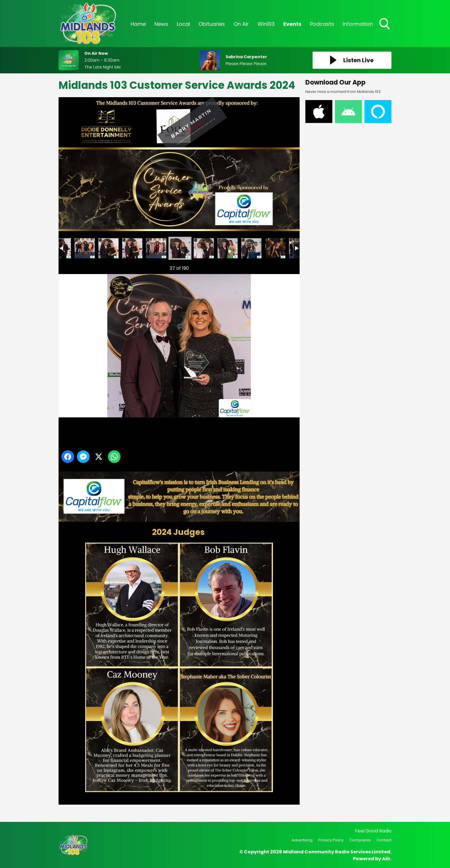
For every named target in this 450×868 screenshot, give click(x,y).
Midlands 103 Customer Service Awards (85, 248)
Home (138, 24)
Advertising (302, 840)
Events (292, 24)
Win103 (266, 24)
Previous (70, 267)
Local (183, 24)
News (161, 24)
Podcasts (322, 24)
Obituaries (212, 24)
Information (358, 24)
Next (286, 267)
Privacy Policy (331, 840)
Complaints (360, 840)
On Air (241, 24)
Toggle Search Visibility (385, 24)
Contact (384, 840)
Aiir (386, 859)
